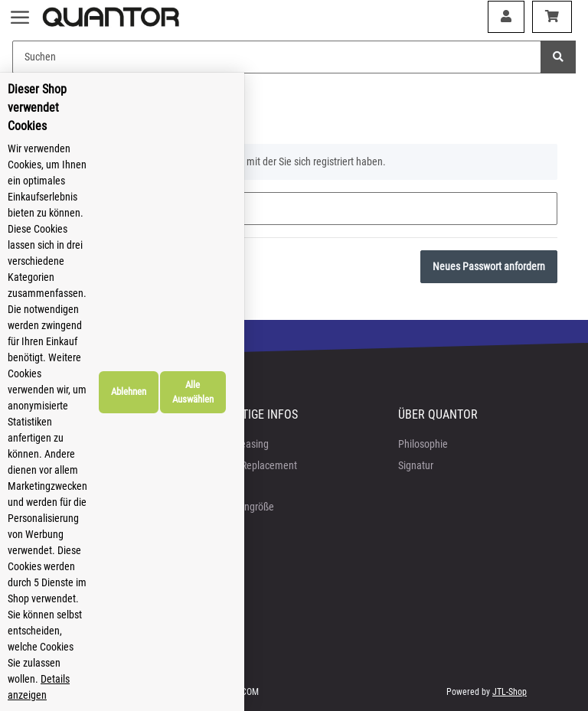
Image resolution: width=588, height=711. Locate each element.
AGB (40, 444)
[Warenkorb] (552, 17)
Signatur (416, 465)
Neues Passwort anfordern (489, 266)
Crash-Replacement (256, 465)
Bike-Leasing (242, 444)
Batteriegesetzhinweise (80, 528)
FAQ (223, 486)
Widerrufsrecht (62, 507)
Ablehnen (469, 643)
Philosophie (423, 444)
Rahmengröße (244, 507)
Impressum (55, 486)
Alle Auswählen (534, 643)
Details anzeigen (256, 695)
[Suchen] (277, 57)
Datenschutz (57, 465)
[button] (506, 17)
